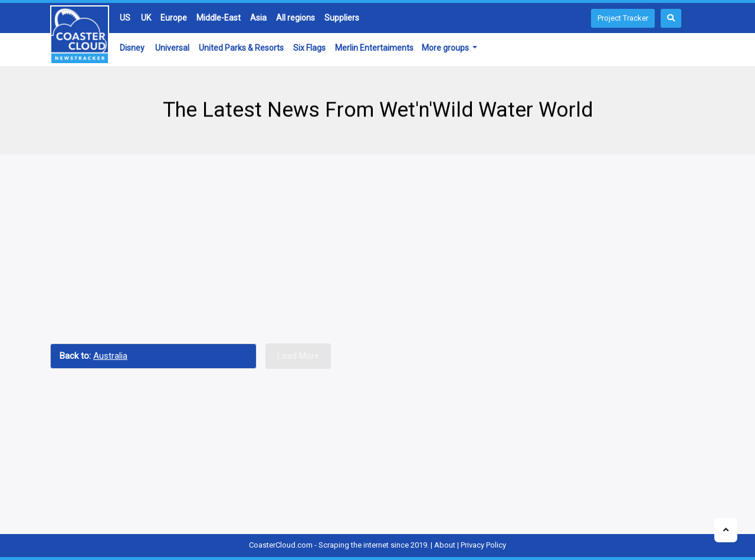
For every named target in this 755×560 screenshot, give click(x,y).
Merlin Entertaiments (374, 48)
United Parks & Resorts (241, 48)
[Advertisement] (377, 249)
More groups (446, 48)
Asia (258, 18)
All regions (296, 18)
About (445, 545)
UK (146, 18)
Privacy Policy (483, 545)
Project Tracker (623, 18)
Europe (174, 18)
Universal (172, 48)
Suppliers (342, 18)
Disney (132, 48)
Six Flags (309, 48)
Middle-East (219, 18)
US (125, 18)
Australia (110, 356)
